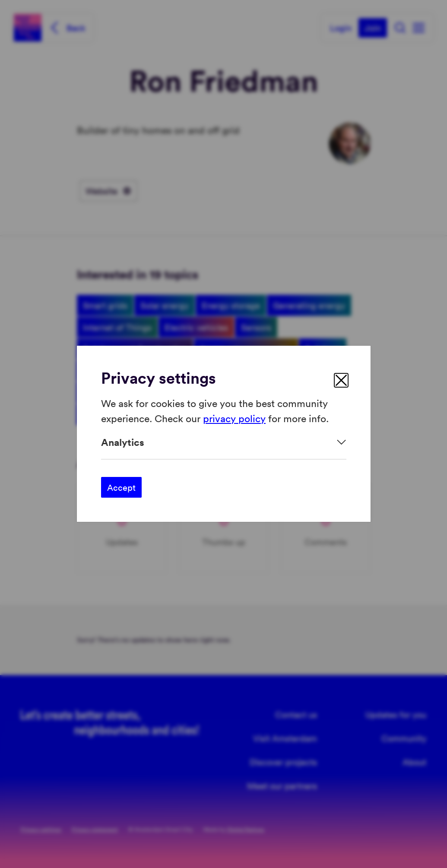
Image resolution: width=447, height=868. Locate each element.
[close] (341, 380)
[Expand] (224, 442)
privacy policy (234, 418)
